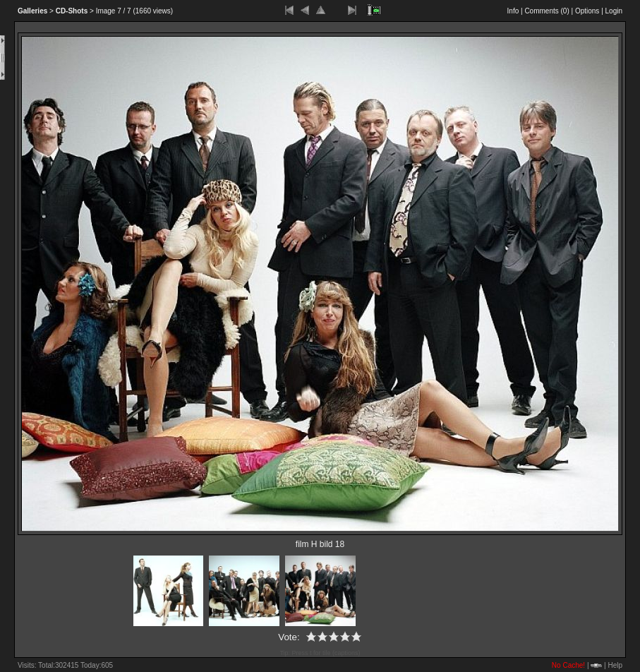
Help (615, 665)
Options (587, 11)
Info (513, 11)
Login (614, 11)
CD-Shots (72, 11)
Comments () (547, 11)
